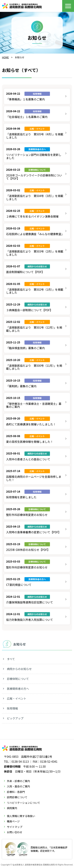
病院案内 (12, 808)
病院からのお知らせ (19, 669)
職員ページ (13, 821)
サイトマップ (15, 827)
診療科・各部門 (16, 792)
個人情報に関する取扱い (21, 816)
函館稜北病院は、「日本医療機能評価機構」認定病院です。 (36, 849)
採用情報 (12, 708)
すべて (11, 659)
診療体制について (18, 679)
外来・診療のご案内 (18, 781)
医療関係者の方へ (18, 689)
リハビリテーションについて (23, 803)
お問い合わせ (15, 832)
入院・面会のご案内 (18, 786)
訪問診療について (17, 797)
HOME (5, 57)
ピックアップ (15, 718)
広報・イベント (17, 698)
